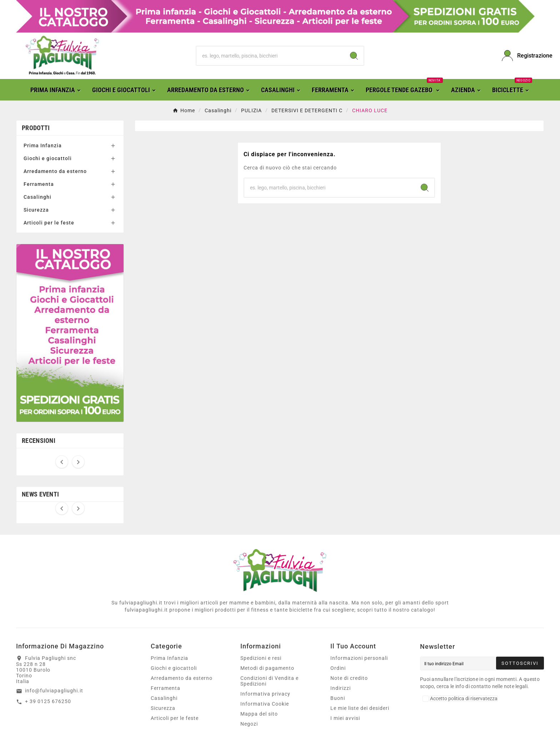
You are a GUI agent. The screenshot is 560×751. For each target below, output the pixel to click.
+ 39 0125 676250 (48, 701)
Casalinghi (37, 197)
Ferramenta (39, 184)
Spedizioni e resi (261, 658)
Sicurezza (36, 210)
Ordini (338, 668)
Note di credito (349, 678)
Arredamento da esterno (55, 171)
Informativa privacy (265, 694)
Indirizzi (341, 688)
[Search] (354, 56)
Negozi (249, 724)
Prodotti (36, 128)
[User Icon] (523, 56)
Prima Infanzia (43, 145)
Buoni (338, 698)
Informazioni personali (359, 658)
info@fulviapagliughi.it (54, 691)
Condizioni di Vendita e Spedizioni (269, 681)
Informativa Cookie (265, 704)
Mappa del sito (259, 714)
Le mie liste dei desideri (360, 708)
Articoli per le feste (49, 223)
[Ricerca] (271, 56)
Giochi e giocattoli (48, 158)
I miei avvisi (345, 718)
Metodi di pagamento (267, 668)
